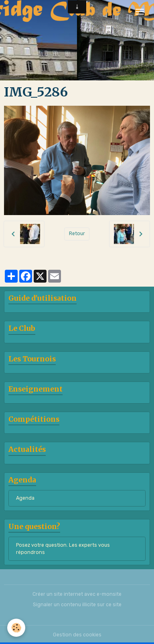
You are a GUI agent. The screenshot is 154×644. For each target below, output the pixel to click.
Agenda (25, 498)
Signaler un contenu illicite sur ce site (77, 605)
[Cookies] (16, 628)
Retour (77, 234)
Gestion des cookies (77, 635)
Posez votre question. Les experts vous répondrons (63, 549)
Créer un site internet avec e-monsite (77, 594)
